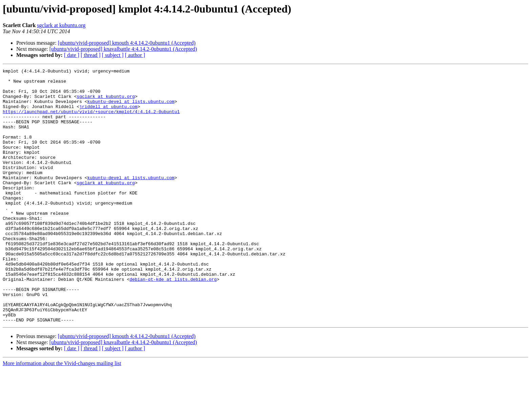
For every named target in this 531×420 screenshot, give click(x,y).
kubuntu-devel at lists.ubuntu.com (131, 108)
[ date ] (72, 55)
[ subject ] (113, 55)
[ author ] (135, 55)
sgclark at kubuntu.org (61, 25)
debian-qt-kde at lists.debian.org (173, 322)
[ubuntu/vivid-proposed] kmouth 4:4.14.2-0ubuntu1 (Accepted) (127, 43)
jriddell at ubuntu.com (108, 114)
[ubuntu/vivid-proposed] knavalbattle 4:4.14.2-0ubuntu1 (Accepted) (123, 49)
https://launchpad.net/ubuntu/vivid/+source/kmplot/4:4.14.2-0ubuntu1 (91, 121)
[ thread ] (91, 55)
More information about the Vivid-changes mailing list (62, 414)
